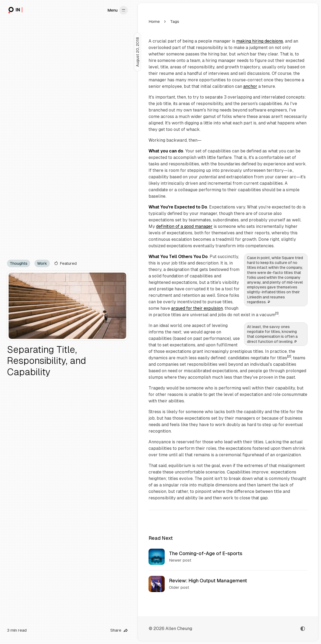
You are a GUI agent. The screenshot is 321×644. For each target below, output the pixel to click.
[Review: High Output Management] (228, 584)
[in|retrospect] (15, 10)
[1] (277, 313)
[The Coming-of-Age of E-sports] (228, 557)
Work (42, 263)
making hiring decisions (260, 41)
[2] (289, 356)
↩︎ (268, 302)
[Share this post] (119, 630)
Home (154, 21)
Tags (175, 21)
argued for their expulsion (197, 308)
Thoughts (19, 263)
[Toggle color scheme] (303, 629)
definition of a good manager (184, 226)
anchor (250, 86)
